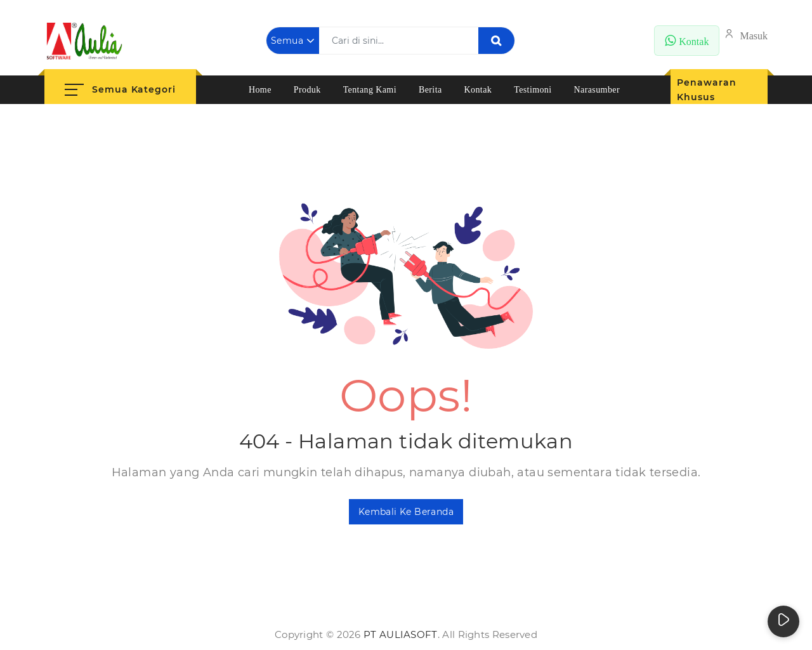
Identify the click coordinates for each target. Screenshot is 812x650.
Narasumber (597, 90)
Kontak (478, 90)
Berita (430, 90)
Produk (307, 90)
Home (260, 90)
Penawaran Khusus (706, 90)
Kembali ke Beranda (406, 512)
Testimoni (533, 90)
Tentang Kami (370, 90)
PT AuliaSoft (401, 634)
